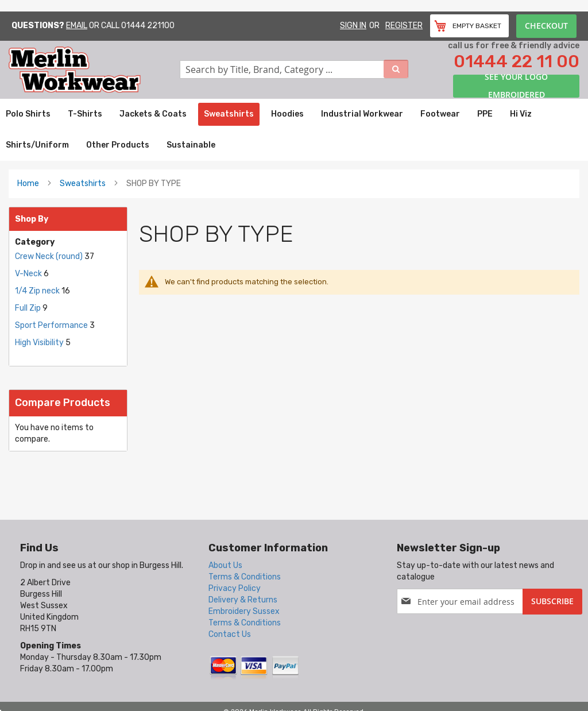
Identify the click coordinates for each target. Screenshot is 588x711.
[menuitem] (28, 114)
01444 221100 (148, 26)
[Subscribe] (552, 602)
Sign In (353, 26)
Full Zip (29, 308)
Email (77, 26)
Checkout (546, 26)
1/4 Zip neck (38, 291)
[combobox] (294, 69)
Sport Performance (51, 325)
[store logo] (94, 70)
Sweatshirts (83, 183)
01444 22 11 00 (517, 61)
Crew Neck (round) (49, 256)
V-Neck (29, 274)
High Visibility (39, 343)
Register (404, 26)
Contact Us (230, 634)
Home (28, 183)
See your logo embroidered (516, 86)
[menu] (294, 130)
